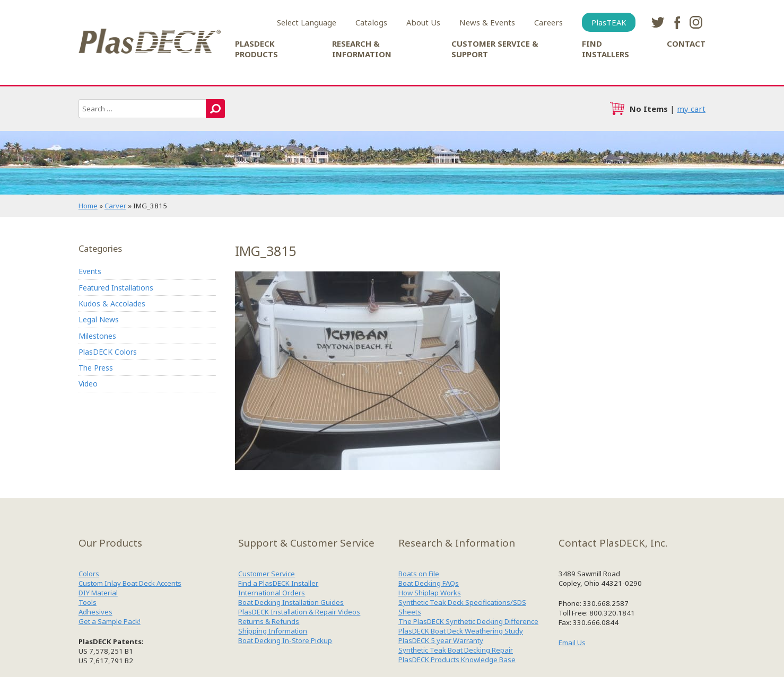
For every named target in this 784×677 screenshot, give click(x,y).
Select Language (307, 22)
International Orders (272, 593)
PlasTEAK (609, 22)
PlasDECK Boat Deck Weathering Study (461, 631)
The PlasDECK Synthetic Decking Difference (468, 621)
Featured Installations (116, 288)
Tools (88, 602)
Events (90, 271)
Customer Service (267, 574)
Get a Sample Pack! (110, 621)
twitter (658, 22)
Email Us (572, 643)
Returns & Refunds (269, 621)
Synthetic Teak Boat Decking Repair (456, 650)
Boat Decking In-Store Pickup (285, 640)
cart (617, 109)
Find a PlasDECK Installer (278, 583)
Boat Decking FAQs (429, 583)
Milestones (97, 336)
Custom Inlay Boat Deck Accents (130, 583)
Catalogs (371, 22)
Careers (548, 22)
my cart (691, 109)
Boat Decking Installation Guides (291, 602)
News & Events (487, 22)
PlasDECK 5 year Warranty (441, 640)
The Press (96, 368)
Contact (686, 43)
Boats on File (419, 574)
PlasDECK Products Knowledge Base (457, 660)
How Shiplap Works (430, 593)
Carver (115, 206)
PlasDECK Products (256, 49)
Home (88, 206)
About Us (423, 22)
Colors (89, 574)
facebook (677, 22)
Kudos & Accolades (112, 304)
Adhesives (95, 612)
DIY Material (98, 593)
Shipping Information (273, 631)
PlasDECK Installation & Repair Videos (299, 612)
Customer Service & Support (495, 49)
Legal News (99, 319)
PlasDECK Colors (108, 352)
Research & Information (362, 49)
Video (88, 384)
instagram (696, 22)
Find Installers (606, 49)
